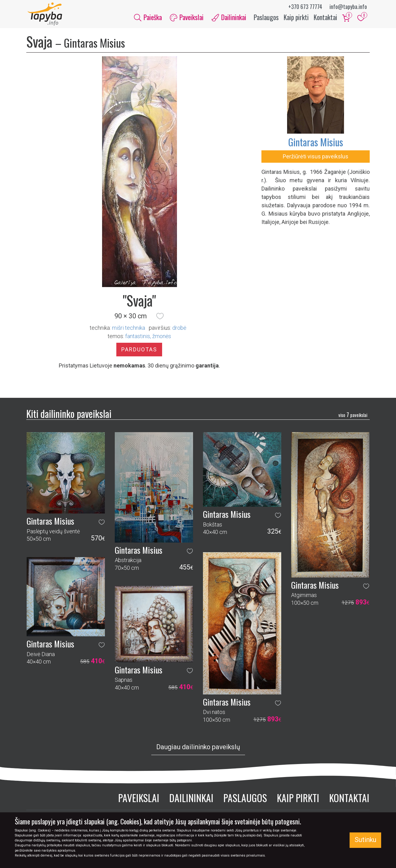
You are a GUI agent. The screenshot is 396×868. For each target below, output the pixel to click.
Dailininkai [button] (229, 18)
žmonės (162, 338)
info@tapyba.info (348, 6)
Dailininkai (191, 799)
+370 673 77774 (305, 6)
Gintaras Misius (316, 143)
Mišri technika (129, 329)
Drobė (179, 329)
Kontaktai (325, 18)
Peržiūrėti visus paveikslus (316, 158)
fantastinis (138, 338)
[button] (160, 318)
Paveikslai (139, 799)
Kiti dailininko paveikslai (69, 415)
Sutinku (365, 840)
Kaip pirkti (296, 18)
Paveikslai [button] (187, 18)
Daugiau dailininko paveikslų (198, 749)
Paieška (148, 18)
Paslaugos (266, 18)
